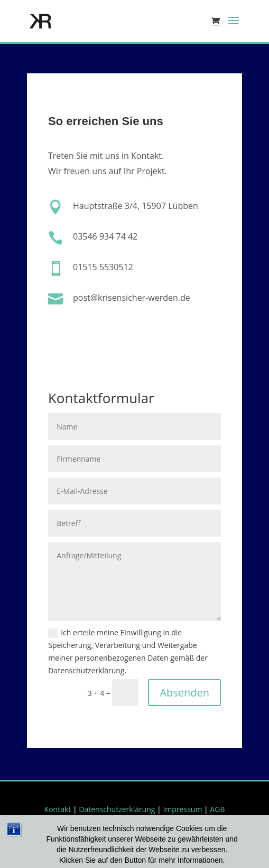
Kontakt (58, 809)
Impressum (182, 809)
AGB (217, 809)
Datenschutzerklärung (117, 809)
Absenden (184, 693)
